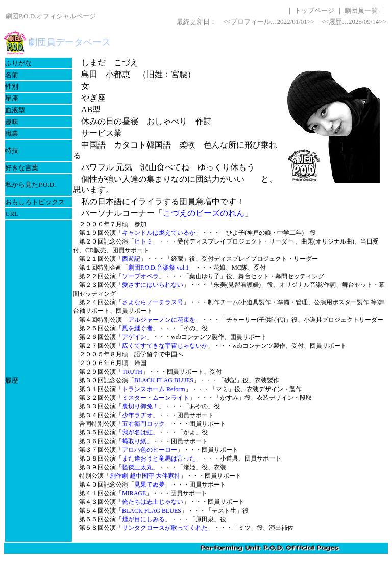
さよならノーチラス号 (153, 302)
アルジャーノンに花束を (162, 320)
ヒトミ (143, 241)
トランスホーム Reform (154, 389)
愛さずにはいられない (153, 285)
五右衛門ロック (143, 424)
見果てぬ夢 (150, 485)
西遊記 (131, 259)
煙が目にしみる (143, 519)
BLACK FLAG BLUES (164, 380)
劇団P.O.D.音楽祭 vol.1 (158, 268)
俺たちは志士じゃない (153, 502)
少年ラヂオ (137, 415)
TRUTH (132, 372)
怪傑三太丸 (137, 467)
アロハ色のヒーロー (150, 450)
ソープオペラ (140, 276)
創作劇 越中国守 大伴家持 (145, 476)
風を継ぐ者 (137, 328)
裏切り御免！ (140, 406)
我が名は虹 (137, 432)
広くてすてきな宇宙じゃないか (165, 346)
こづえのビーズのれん (204, 213)
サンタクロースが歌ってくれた (165, 528)
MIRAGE (134, 493)
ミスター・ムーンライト (156, 398)
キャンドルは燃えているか (159, 233)
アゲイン (134, 337)
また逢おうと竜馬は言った (159, 458)
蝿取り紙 (134, 441)
